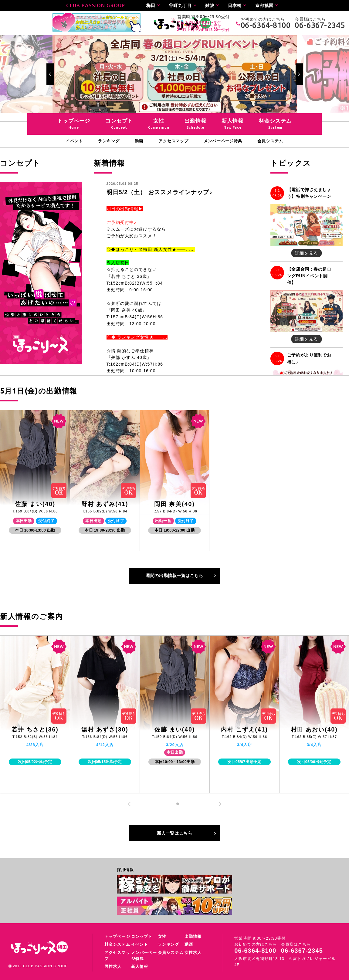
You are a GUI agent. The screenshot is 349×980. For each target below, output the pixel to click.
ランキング (169, 945)
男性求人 (113, 967)
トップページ (117, 937)
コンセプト (142, 937)
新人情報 (140, 967)
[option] (175, 74)
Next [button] (299, 74)
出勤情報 (193, 937)
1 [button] (172, 804)
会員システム (171, 953)
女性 (162, 937)
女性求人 (193, 953)
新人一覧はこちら (174, 833)
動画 (189, 945)
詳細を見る (307, 253)
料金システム (117, 945)
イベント (140, 945)
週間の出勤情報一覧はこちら (174, 576)
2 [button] (178, 804)
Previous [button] (50, 74)
